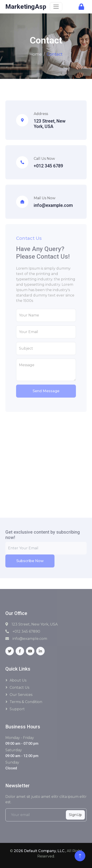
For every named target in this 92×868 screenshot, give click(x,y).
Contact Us (19, 687)
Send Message (46, 391)
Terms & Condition (26, 702)
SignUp (75, 815)
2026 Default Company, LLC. (40, 851)
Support (17, 709)
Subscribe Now (30, 561)
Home (36, 54)
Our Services (21, 695)
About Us (18, 680)
